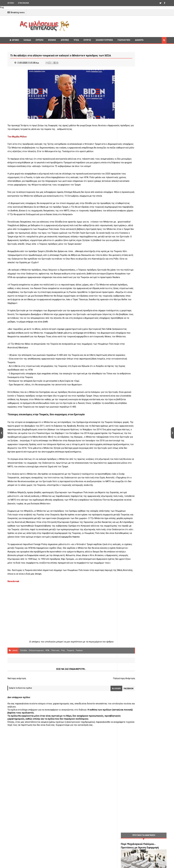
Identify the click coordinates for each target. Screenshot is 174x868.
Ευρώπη (40, 40)
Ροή (63, 722)
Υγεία (76, 40)
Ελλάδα (27, 40)
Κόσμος (52, 40)
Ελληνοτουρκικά (104, 40)
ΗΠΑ (47, 722)
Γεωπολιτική (124, 40)
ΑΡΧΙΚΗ (11, 3)
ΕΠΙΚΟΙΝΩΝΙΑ (24, 3)
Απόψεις (65, 40)
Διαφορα (139, 40)
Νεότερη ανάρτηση (17, 750)
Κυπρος (87, 40)
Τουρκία (70, 722)
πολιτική (55, 722)
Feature (79, 722)
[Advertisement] (119, 26)
